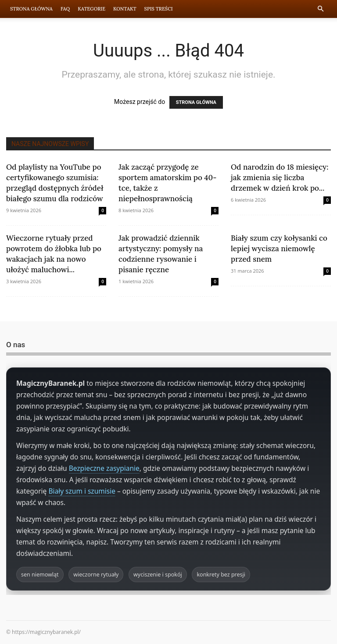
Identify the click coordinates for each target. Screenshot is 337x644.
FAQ (65, 9)
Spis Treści (159, 9)
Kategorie (91, 9)
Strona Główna (31, 9)
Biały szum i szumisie (82, 491)
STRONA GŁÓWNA (196, 102)
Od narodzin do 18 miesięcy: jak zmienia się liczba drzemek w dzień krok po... (280, 178)
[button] (320, 9)
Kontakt (125, 9)
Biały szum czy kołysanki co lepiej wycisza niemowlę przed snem (279, 249)
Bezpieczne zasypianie (104, 468)
